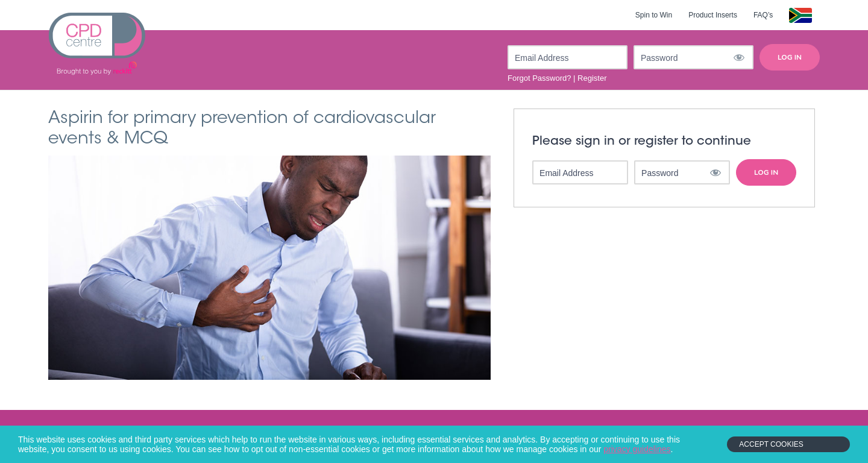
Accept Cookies (771, 444)
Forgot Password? (539, 78)
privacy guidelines (637, 449)
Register (592, 78)
